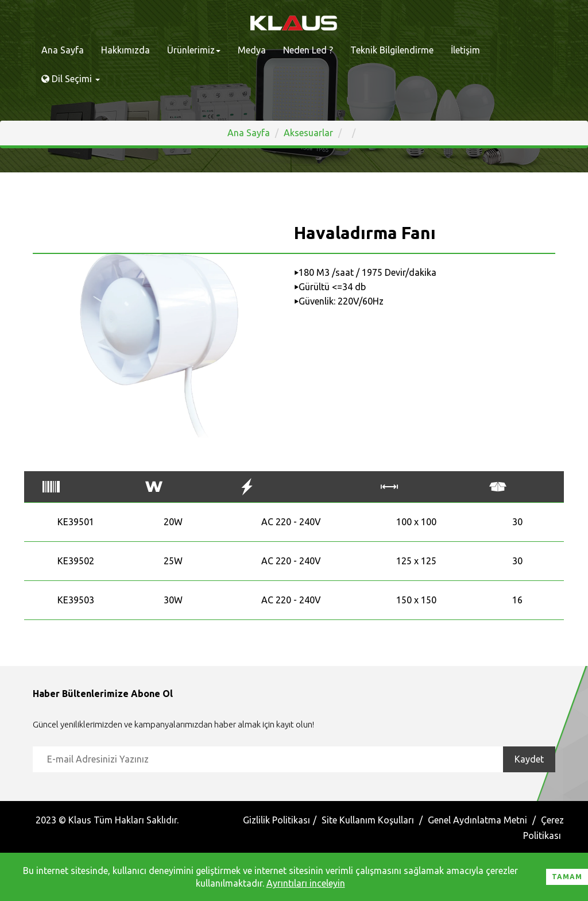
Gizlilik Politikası (276, 820)
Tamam (567, 877)
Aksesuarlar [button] (308, 133)
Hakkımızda (125, 50)
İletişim (465, 50)
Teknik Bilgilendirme (392, 50)
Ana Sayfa (63, 50)
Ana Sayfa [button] (249, 133)
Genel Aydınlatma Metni (477, 820)
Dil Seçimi (71, 79)
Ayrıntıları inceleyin (306, 883)
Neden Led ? (308, 50)
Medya (252, 50)
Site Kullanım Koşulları (368, 820)
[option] (159, 345)
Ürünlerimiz (194, 50)
